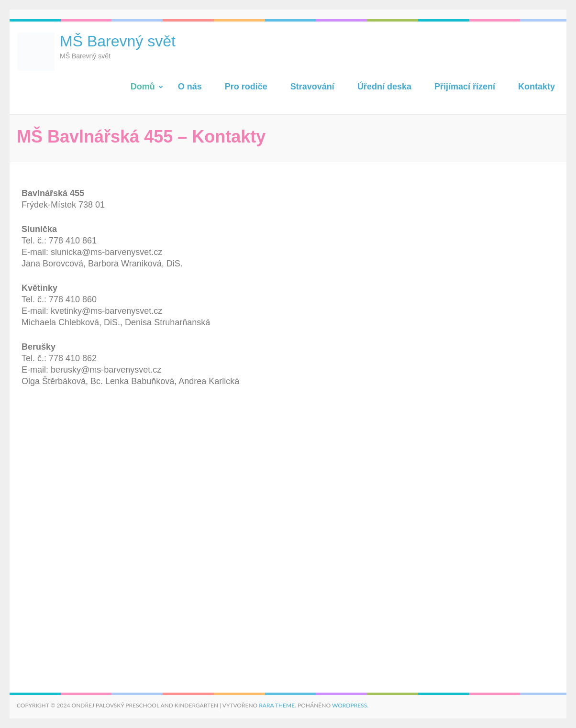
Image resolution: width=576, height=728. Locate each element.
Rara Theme (277, 705)
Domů (143, 87)
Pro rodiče (246, 87)
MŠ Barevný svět (118, 41)
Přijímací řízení (465, 87)
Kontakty (537, 87)
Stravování (312, 87)
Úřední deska (384, 87)
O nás (190, 87)
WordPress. (350, 705)
